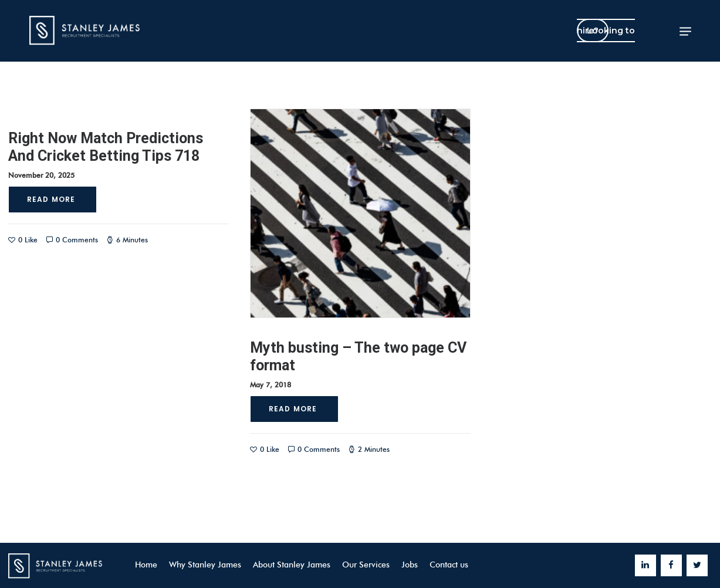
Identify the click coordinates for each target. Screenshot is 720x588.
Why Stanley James (205, 565)
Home (146, 565)
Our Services (366, 565)
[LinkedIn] (645, 565)
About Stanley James (292, 565)
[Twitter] (697, 565)
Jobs (410, 565)
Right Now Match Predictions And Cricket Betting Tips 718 (106, 147)
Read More (53, 199)
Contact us (449, 565)
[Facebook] (671, 565)
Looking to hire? (606, 31)
